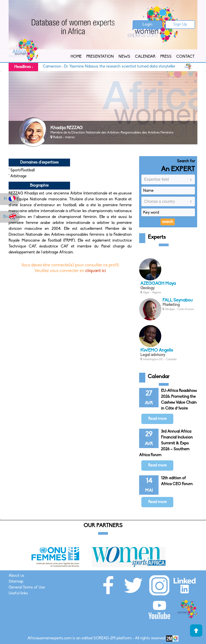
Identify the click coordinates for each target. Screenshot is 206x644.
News (124, 57)
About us (16, 576)
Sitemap (16, 582)
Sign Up (180, 25)
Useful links (18, 593)
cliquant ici (96, 271)
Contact (185, 57)
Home (76, 57)
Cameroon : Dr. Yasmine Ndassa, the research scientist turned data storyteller (112, 67)
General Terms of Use (27, 588)
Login (147, 25)
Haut (196, 630)
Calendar (145, 57)
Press (166, 57)
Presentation (100, 57)
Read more (157, 419)
